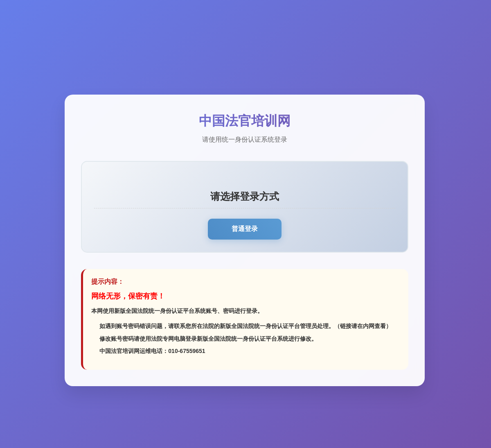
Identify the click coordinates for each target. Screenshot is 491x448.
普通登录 (245, 229)
